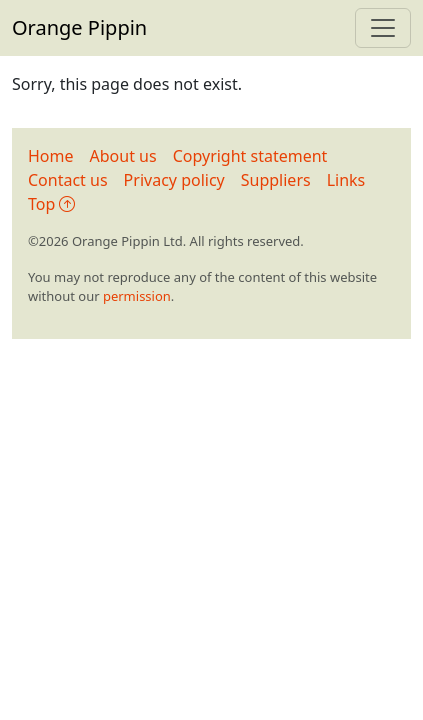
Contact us (68, 180)
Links (346, 180)
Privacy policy (174, 180)
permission (137, 296)
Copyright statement (250, 156)
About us (123, 156)
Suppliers (276, 180)
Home (51, 156)
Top (51, 204)
